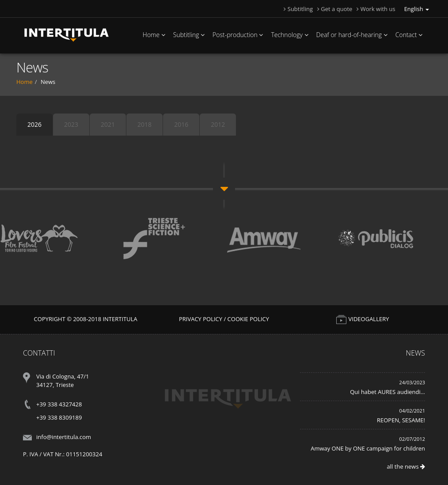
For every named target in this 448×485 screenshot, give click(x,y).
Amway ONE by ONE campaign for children (368, 448)
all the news (406, 466)
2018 (144, 124)
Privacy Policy (201, 319)
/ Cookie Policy (246, 319)
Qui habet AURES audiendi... (387, 392)
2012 (218, 124)
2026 (34, 124)
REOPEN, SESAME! (401, 420)
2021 (108, 124)
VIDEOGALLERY (362, 319)
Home (25, 82)
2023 (71, 124)
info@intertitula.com (64, 437)
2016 (181, 124)
